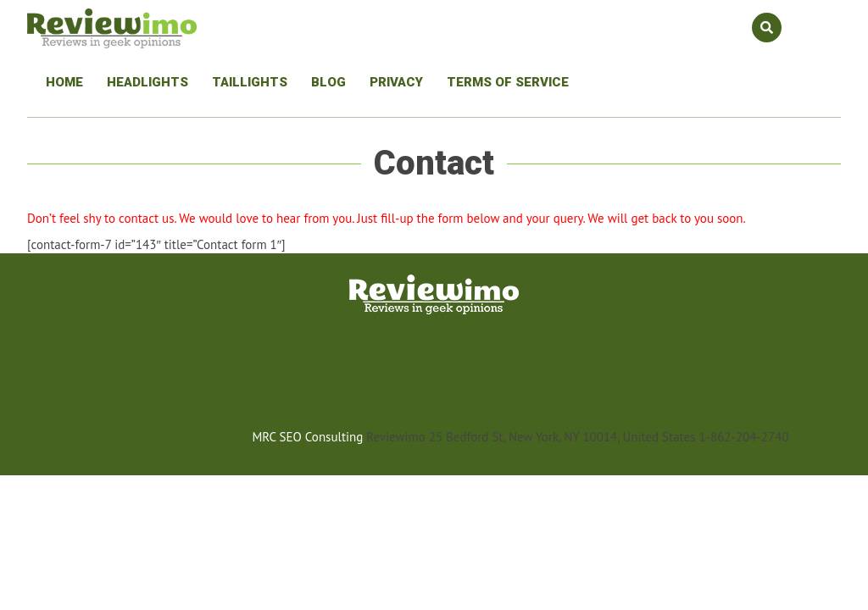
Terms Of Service (508, 82)
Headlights (147, 82)
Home (64, 82)
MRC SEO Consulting (307, 437)
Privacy (396, 82)
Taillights (250, 82)
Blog (328, 82)
